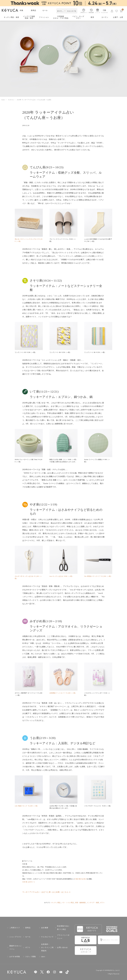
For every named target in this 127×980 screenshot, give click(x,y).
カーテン (105, 17)
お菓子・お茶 (118, 17)
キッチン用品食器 (11, 17)
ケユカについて (47, 937)
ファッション (44, 17)
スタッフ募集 (31, 957)
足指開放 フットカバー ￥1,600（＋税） (63, 693)
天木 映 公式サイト (29, 882)
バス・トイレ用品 (68, 903)
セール (45, 10)
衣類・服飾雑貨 (80, 903)
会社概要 (45, 928)
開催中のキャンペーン (16, 947)
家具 (92, 17)
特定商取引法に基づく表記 (63, 928)
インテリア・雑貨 (93, 903)
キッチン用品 (56, 903)
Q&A (43, 957)
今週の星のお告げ (80, 879)
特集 (22, 10)
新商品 (34, 10)
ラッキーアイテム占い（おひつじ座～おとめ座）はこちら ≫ (46, 892)
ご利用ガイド (15, 928)
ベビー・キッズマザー (78, 17)
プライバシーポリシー (63, 937)
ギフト (103, 903)
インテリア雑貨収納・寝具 (29, 17)
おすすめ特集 (15, 957)
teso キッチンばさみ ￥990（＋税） (61, 576)
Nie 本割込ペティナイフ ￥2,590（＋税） (98, 576)
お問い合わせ (62, 947)
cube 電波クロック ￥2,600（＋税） (27, 806)
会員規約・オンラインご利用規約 (47, 947)
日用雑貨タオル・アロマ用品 (61, 17)
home (3, 100)
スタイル (11, 100)
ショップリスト (16, 937)
